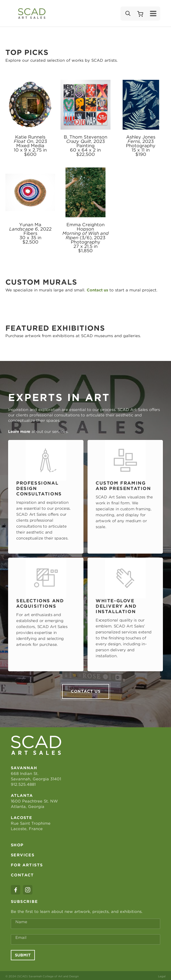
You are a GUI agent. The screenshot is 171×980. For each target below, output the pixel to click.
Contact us (86, 689)
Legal (162, 974)
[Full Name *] (85, 922)
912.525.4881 (23, 782)
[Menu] (153, 14)
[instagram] (28, 888)
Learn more (19, 432)
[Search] (128, 14)
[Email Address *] (85, 938)
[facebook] (16, 888)
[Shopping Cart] (140, 14)
